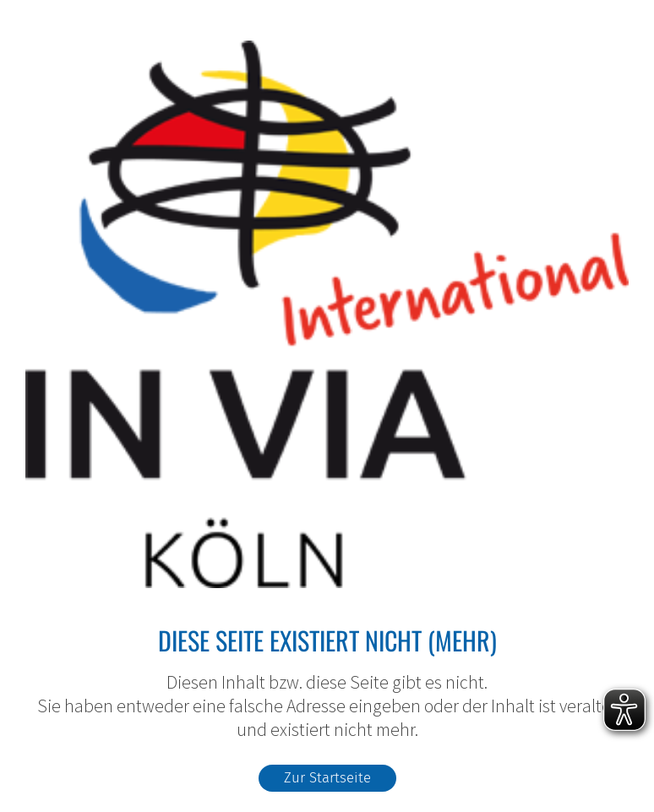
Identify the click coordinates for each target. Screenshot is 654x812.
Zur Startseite (327, 777)
